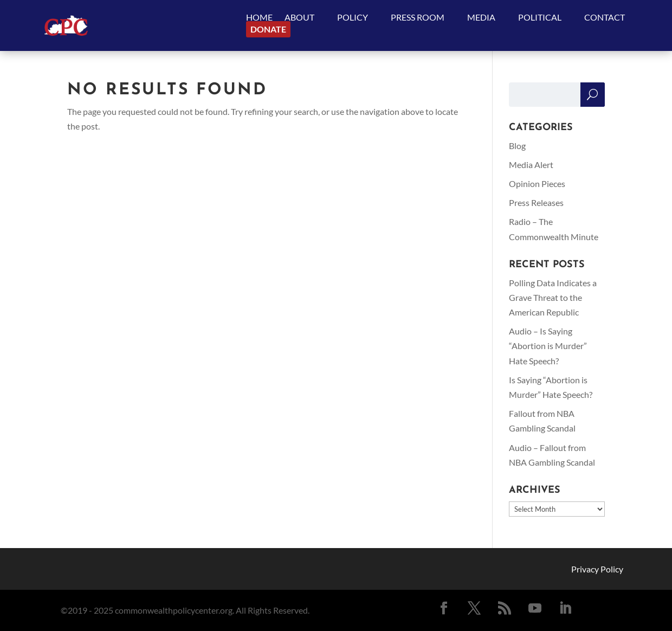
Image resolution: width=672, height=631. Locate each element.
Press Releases (536, 202)
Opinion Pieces (537, 183)
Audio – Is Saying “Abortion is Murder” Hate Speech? (548, 346)
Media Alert (531, 165)
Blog (517, 146)
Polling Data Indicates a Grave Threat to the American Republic (553, 297)
